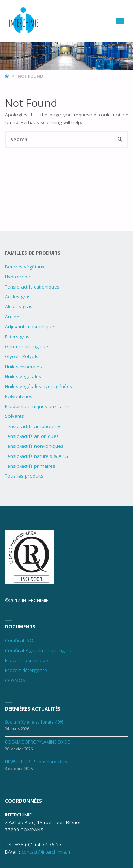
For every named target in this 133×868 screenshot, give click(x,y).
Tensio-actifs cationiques (32, 287)
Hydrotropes (19, 277)
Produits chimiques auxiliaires (38, 406)
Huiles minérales (23, 367)
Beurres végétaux (25, 267)
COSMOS (15, 680)
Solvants (14, 416)
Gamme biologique (27, 346)
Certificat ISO (19, 640)
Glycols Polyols (22, 356)
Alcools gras (19, 306)
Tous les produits (24, 476)
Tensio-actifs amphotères (33, 426)
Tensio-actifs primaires (30, 466)
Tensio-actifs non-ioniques (34, 446)
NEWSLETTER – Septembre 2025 (36, 762)
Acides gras (18, 297)
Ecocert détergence (26, 670)
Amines (13, 317)
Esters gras (17, 337)
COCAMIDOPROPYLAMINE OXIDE (37, 742)
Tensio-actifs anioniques (32, 436)
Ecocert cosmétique (27, 660)
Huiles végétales (23, 376)
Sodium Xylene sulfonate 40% (34, 722)
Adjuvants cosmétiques (31, 326)
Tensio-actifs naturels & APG (36, 456)
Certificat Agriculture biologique (40, 650)
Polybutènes (19, 396)
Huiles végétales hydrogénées (39, 386)
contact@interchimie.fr (46, 852)
